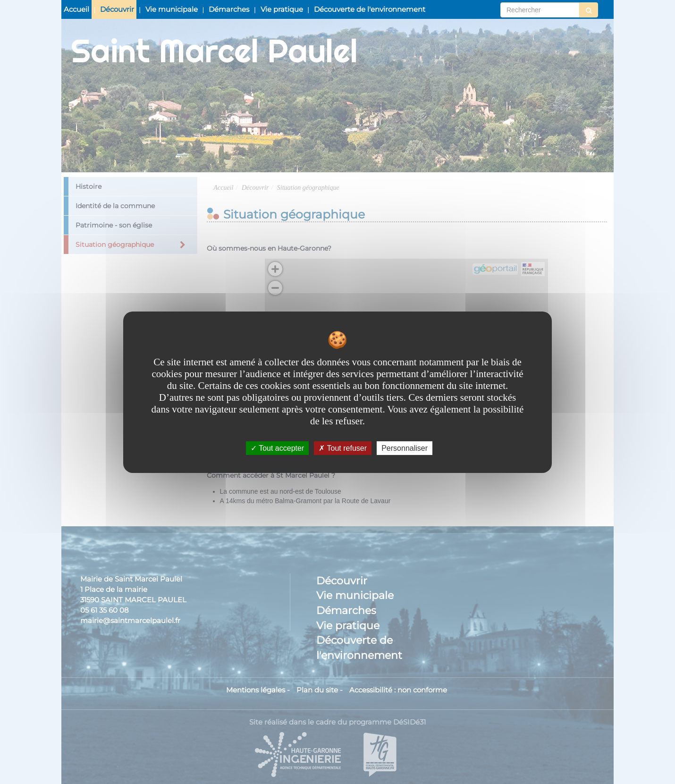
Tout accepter (277, 448)
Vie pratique (282, 9)
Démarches (229, 9)
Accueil (76, 9)
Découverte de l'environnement (370, 9)
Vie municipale (172, 9)
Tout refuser (343, 448)
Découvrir (117, 9)
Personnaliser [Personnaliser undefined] (405, 448)
